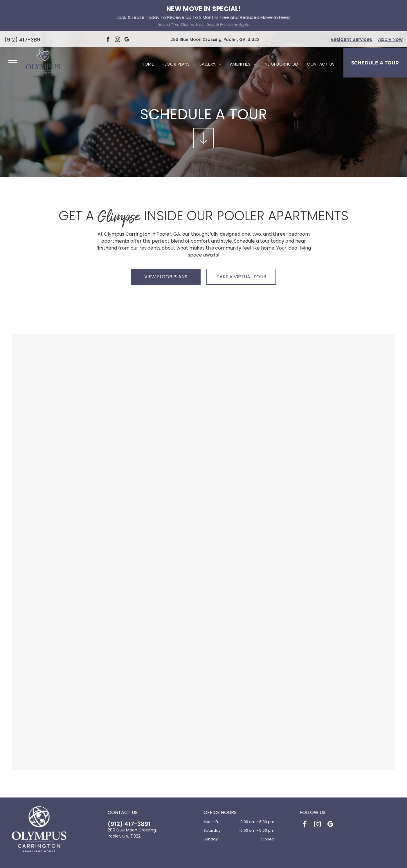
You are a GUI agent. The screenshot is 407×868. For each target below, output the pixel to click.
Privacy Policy (174, 859)
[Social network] (195, 847)
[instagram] (317, 793)
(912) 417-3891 (129, 792)
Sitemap (236, 859)
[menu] (13, 31)
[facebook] (305, 793)
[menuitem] (148, 33)
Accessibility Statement (207, 859)
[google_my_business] (330, 793)
